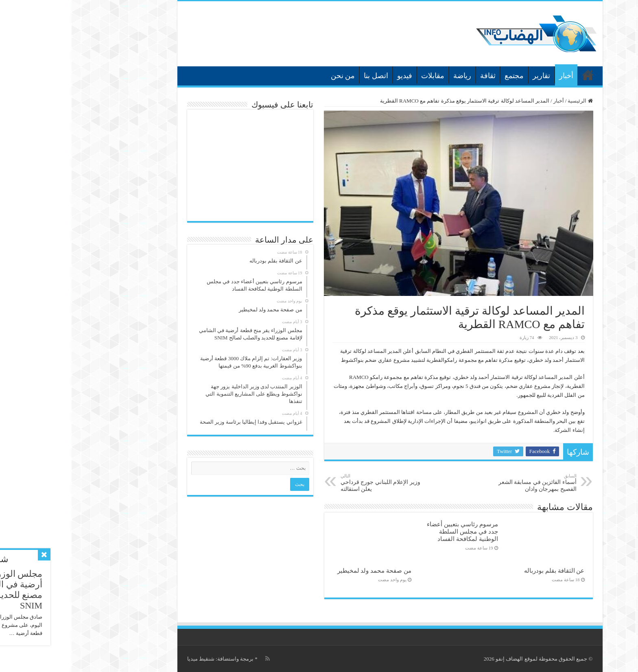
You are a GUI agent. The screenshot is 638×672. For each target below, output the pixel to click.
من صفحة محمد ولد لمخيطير (304, 570)
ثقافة (417, 76)
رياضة (391, 76)
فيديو (334, 76)
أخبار (495, 76)
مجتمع (443, 76)
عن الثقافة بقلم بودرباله (483, 570)
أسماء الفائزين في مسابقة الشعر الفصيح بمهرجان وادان (464, 483)
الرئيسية (517, 75)
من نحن (272, 76)
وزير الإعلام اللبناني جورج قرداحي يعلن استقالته (311, 483)
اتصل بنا (305, 76)
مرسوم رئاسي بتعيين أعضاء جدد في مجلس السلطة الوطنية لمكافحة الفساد (391, 531)
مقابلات (362, 76)
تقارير (471, 76)
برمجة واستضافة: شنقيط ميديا (150, 659)
